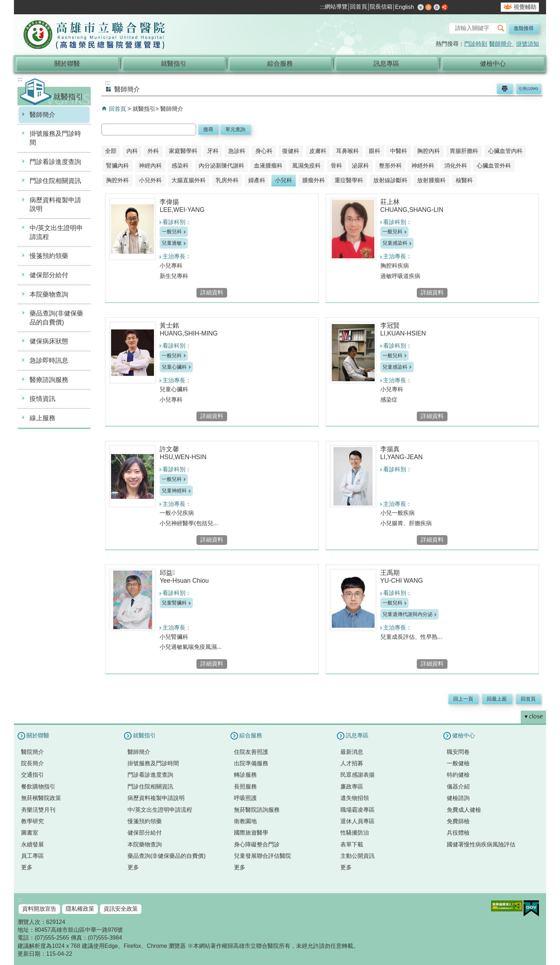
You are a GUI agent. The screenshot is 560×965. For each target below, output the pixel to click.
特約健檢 (458, 775)
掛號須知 (527, 44)
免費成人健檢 (464, 810)
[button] (501, 28)
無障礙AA (507, 906)
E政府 (531, 908)
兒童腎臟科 (174, 603)
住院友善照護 (251, 752)
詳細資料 (212, 292)
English (404, 7)
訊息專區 (386, 64)
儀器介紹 (458, 787)
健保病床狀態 (49, 341)
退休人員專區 (357, 821)
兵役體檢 (458, 833)
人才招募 (352, 763)
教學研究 (32, 821)
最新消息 (352, 752)
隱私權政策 (80, 909)
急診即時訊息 (49, 360)
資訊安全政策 (121, 909)
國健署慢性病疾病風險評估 (481, 844)
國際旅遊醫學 (251, 833)
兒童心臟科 (174, 367)
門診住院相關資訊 (55, 181)
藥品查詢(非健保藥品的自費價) (56, 318)
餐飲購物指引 (38, 787)
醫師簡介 (501, 44)
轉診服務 (245, 775)
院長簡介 (32, 763)
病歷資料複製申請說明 (55, 205)
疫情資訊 (42, 399)
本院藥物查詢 (49, 294)
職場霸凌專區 (357, 810)
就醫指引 (174, 64)
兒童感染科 (395, 243)
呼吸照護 (245, 798)
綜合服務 (280, 64)
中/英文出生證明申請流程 (56, 232)
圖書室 (30, 833)
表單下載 (352, 844)
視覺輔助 (525, 7)
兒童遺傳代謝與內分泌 (407, 614)
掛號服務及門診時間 (55, 138)
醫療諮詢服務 (49, 380)
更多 (27, 867)
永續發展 (32, 844)
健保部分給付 (49, 275)
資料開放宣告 (39, 909)
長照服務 (245, 787)
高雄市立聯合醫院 (94, 35)
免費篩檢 (458, 821)
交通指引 (32, 775)
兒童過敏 (172, 243)
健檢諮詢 (458, 798)
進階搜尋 (524, 28)
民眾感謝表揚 (357, 775)
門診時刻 (476, 44)
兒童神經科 (174, 491)
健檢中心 (493, 64)
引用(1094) (528, 89)
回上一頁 (463, 699)
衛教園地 (245, 821)
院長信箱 (381, 7)
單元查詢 (235, 129)
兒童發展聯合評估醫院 (262, 856)
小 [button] (421, 7)
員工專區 (32, 856)
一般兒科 (172, 232)
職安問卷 (458, 752)
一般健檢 (458, 763)
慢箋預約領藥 (49, 256)
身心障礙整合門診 (257, 844)
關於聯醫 (67, 64)
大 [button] (437, 7)
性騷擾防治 (355, 833)
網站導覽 (336, 7)
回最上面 (497, 699)
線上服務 (42, 418)
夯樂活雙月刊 (38, 810)
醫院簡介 (32, 752)
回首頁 (359, 7)
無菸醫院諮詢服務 (257, 810)
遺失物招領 (355, 798)
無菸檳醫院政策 (41, 798)
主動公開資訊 (357, 856)
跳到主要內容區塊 (4, 4)
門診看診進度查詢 (55, 162)
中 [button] (429, 7)
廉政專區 (352, 787)
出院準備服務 (251, 763)
